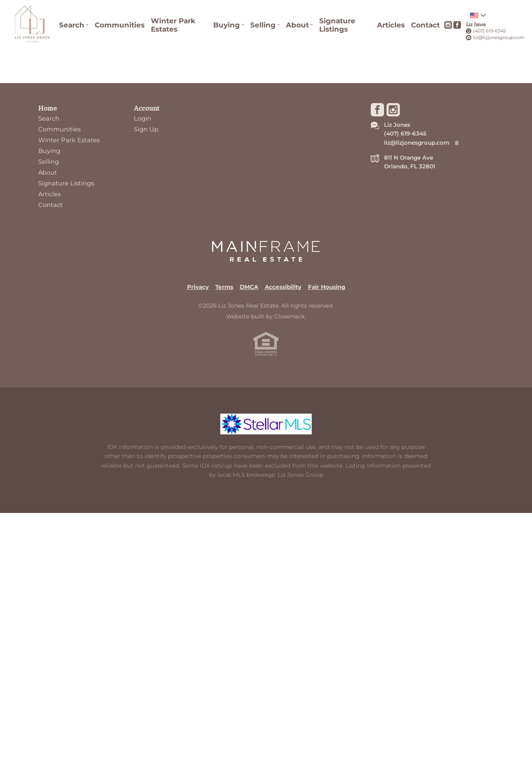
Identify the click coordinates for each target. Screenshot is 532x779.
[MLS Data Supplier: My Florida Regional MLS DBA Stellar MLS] (266, 424)
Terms (224, 287)
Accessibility (283, 287)
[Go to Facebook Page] (457, 25)
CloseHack (289, 316)
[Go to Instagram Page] (448, 25)
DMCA (249, 287)
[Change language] (478, 15)
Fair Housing (327, 287)
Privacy (198, 287)
